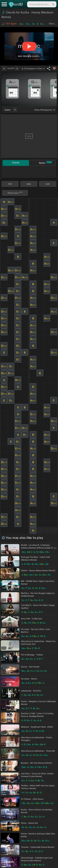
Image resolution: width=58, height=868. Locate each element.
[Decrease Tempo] (4, 68)
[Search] (53, 4)
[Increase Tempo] (17, 68)
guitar (8, 110)
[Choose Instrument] (15, 110)
